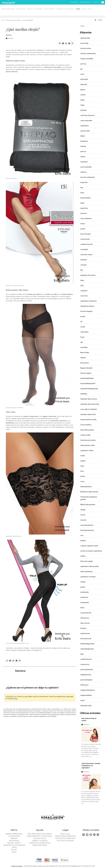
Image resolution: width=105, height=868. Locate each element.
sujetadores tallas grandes (90, 566)
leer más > (98, 758)
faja (82, 187)
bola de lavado (86, 234)
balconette (84, 79)
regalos (83, 461)
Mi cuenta (95, 2)
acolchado (84, 162)
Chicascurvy (85, 618)
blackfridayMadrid (87, 378)
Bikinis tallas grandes (88, 504)
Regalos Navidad (86, 368)
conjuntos (84, 291)
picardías (84, 110)
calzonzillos (84, 332)
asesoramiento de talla (88, 419)
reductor (83, 172)
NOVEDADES (39, 9)
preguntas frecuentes (88, 275)
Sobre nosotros (40, 845)
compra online (85, 435)
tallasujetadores (86, 486)
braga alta (84, 182)
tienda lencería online (88, 440)
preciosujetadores (87, 669)
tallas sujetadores (87, 571)
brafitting (84, 394)
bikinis (83, 136)
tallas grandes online (88, 445)
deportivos (84, 208)
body (82, 193)
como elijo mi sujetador (89, 409)
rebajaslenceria (86, 675)
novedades (84, 249)
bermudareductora (87, 530)
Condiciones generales (65, 836)
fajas (82, 654)
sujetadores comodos (88, 577)
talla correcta (85, 623)
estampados (85, 602)
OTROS (78, 9)
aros (82, 535)
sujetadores (84, 126)
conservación (85, 239)
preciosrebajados (86, 680)
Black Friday (85, 352)
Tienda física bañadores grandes (89, 498)
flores (82, 607)
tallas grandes (85, 38)
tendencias (84, 597)
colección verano (86, 254)
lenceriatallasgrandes (88, 383)
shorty (83, 223)
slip (82, 342)
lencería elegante (86, 311)
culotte (83, 95)
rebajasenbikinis (86, 695)
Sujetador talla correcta (89, 399)
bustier (83, 316)
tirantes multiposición (88, 53)
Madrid (83, 540)
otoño (83, 700)
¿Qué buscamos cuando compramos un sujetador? (91, 766)
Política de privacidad (65, 838)
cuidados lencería (87, 244)
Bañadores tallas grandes (89, 492)
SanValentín (85, 592)
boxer (82, 337)
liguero (83, 89)
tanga (82, 105)
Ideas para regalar (87, 561)
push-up (83, 64)
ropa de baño (85, 131)
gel (81, 69)
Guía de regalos (86, 373)
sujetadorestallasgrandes (89, 388)
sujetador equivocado (88, 414)
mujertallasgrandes (87, 649)
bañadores (84, 141)
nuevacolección (86, 613)
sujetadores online (87, 450)
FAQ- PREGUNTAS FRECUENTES (40, 834)
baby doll (84, 84)
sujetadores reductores (89, 301)
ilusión (83, 476)
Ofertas (83, 358)
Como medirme (86, 425)
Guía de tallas (74, 2)
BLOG (90, 9)
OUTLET (84, 9)
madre (83, 455)
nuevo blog (84, 43)
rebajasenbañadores (88, 690)
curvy (82, 481)
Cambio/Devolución (85, 2)
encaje (83, 327)
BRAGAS (30, 9)
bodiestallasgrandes (87, 644)
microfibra (84, 347)
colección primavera (88, 115)
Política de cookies (65, 841)
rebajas (83, 510)
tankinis (83, 146)
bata (82, 285)
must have (84, 296)
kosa (82, 471)
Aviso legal (65, 834)
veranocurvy (85, 664)
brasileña (84, 260)
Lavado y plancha (40, 841)
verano (83, 515)
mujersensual (85, 633)
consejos (83, 265)
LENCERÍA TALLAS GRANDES (65, 9)
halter (82, 203)
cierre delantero (86, 218)
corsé (82, 74)
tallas (82, 280)
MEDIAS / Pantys (50, 9)
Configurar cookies (17, 866)
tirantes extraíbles (87, 59)
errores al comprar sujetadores (91, 551)
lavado (83, 229)
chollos (83, 556)
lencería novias (86, 48)
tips (82, 270)
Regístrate (10, 696)
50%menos (84, 685)
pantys (83, 587)
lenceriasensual (86, 638)
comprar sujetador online (89, 546)
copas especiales (86, 120)
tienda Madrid (85, 198)
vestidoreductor (86, 659)
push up (83, 151)
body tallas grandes (87, 430)
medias (83, 582)
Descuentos (85, 363)
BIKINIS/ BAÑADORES (8, 9)
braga (82, 100)
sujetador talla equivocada (90, 404)
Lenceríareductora (87, 525)
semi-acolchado (86, 167)
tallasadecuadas (86, 705)
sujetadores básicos (87, 306)
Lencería (83, 520)
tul (81, 321)
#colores (83, 628)
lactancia (84, 213)
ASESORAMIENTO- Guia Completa (41, 836)
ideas (82, 466)
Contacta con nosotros (40, 843)
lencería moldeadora (88, 177)
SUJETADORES (21, 9)
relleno (83, 156)
